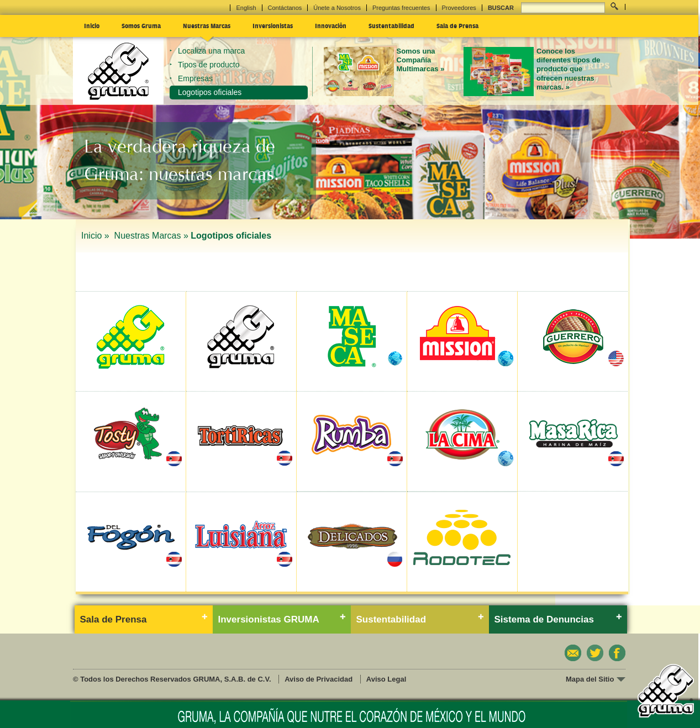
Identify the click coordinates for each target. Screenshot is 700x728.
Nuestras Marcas (207, 25)
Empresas (195, 78)
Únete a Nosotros (337, 8)
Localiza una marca (211, 51)
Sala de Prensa (457, 25)
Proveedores (459, 8)
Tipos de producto (209, 65)
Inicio (92, 25)
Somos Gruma (141, 25)
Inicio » (96, 236)
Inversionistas (273, 25)
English (246, 8)
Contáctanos (285, 8)
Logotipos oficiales (210, 92)
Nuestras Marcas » (151, 236)
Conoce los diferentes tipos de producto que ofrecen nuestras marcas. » (569, 69)
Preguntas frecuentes (401, 8)
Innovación (331, 25)
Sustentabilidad (391, 25)
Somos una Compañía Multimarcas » (421, 60)
